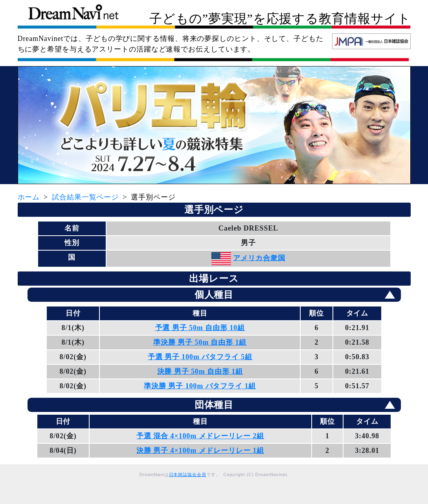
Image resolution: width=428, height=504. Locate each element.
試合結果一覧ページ (85, 197)
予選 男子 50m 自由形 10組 (200, 328)
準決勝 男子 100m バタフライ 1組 (200, 386)
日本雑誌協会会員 (188, 474)
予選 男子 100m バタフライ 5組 (200, 357)
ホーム (29, 197)
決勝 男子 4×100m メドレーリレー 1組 (200, 450)
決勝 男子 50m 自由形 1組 (200, 371)
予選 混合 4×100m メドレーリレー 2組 (200, 436)
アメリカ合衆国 (259, 258)
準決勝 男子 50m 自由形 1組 (200, 342)
